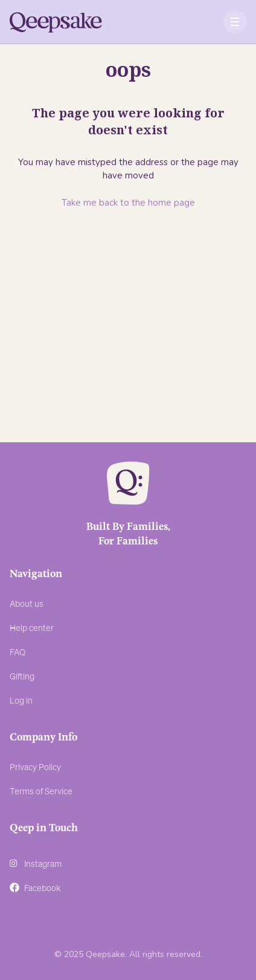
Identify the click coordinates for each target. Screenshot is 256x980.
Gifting (22, 676)
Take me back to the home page (128, 203)
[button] (235, 22)
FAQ (18, 652)
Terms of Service (41, 791)
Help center (32, 627)
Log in (21, 700)
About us (27, 603)
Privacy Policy (35, 766)
